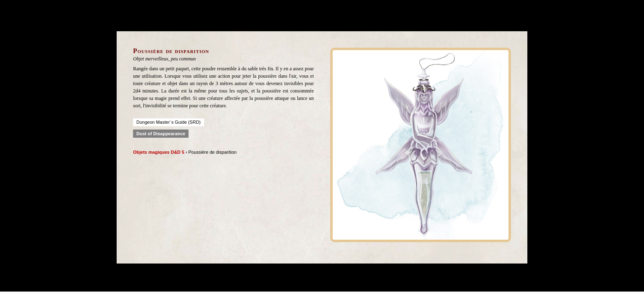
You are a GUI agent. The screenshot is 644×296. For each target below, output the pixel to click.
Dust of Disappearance (161, 134)
